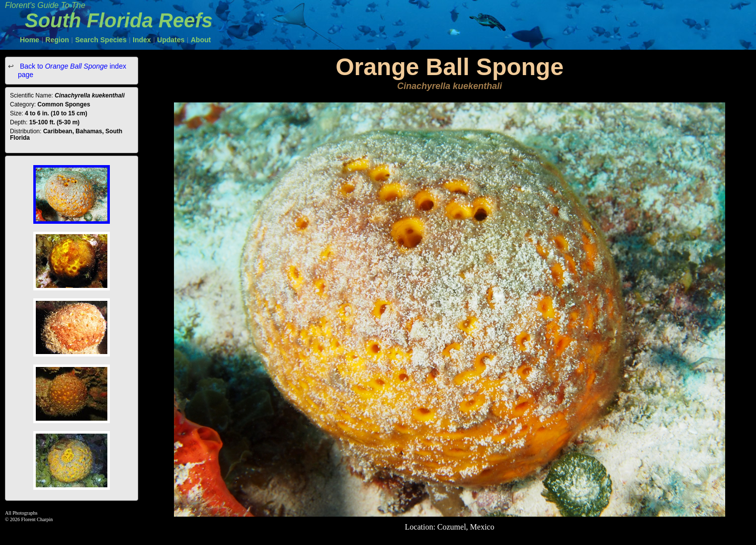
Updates (171, 40)
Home (30, 40)
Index (142, 40)
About (201, 40)
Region (57, 40)
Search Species (101, 40)
